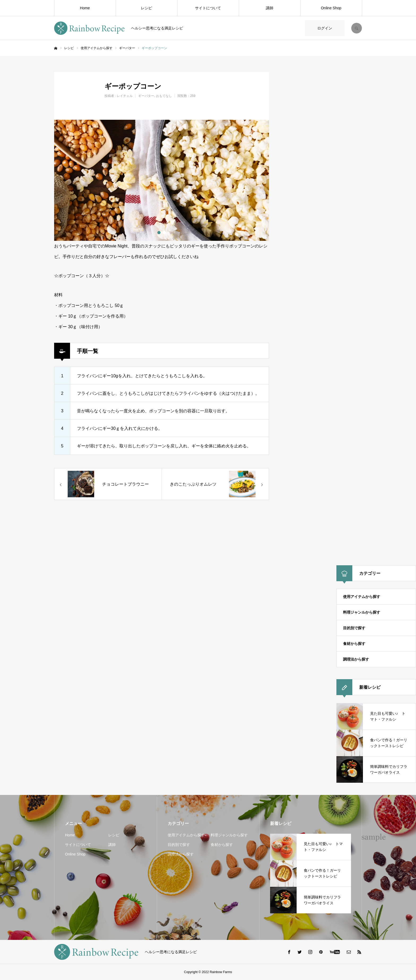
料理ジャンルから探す (362, 612)
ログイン (325, 28)
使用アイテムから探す (362, 597)
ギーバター (146, 96)
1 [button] (159, 233)
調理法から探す (356, 659)
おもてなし (164, 96)
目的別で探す (354, 628)
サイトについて (208, 8)
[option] (162, 180)
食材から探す (354, 644)
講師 (270, 8)
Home (85, 8)
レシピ (146, 8)
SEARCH (357, 28)
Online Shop (331, 8)
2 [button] (164, 233)
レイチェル (125, 96)
